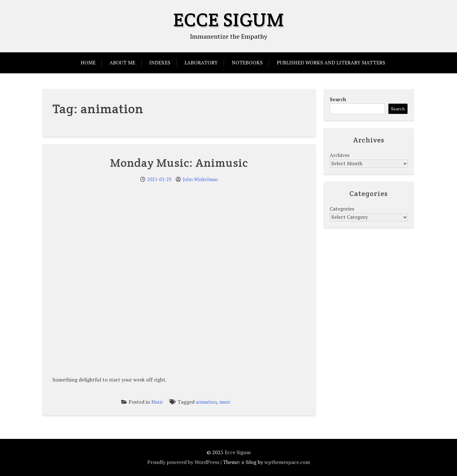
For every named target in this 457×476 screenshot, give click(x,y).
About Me (122, 62)
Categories (342, 209)
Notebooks (247, 62)
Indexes (160, 62)
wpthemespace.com (287, 462)
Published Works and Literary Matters (331, 62)
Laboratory (201, 62)
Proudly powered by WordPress (183, 462)
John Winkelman (200, 179)
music (225, 402)
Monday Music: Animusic (179, 163)
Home (88, 62)
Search (338, 99)
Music (157, 402)
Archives (340, 155)
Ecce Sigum (229, 20)
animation (206, 402)
